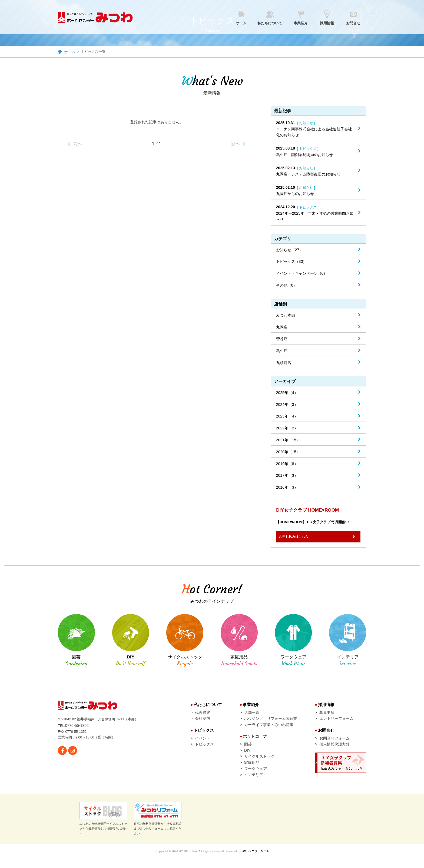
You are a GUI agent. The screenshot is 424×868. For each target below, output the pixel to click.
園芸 (248, 751)
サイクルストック (259, 764)
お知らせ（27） (290, 250)
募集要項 (327, 717)
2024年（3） (287, 405)
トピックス (204, 751)
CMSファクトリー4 (259, 861)
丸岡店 (282, 328)
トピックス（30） (291, 262)
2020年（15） (288, 452)
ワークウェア (256, 778)
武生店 (282, 352)
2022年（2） (287, 429)
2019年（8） (287, 464)
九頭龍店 (284, 363)
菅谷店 (282, 340)
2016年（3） (287, 488)
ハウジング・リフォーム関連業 (271, 724)
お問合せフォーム (334, 744)
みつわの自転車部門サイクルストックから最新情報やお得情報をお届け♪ (103, 829)
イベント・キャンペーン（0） (302, 274)
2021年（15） (288, 440)
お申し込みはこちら (300, 540)
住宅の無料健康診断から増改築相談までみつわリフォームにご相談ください (158, 829)
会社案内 (203, 724)
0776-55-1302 (78, 730)
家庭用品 (252, 771)
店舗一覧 (252, 717)
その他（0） (287, 286)
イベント (203, 744)
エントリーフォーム (336, 724)
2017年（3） (287, 476)
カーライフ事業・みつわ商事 (269, 730)
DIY (247, 758)
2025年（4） (287, 393)
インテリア (254, 785)
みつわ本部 (286, 316)
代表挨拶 (203, 717)
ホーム (70, 52)
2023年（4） (287, 417)
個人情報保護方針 (334, 751)
